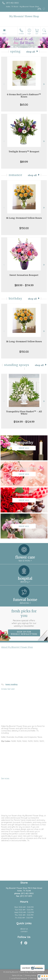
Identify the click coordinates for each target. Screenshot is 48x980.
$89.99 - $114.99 (24, 285)
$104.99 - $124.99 (24, 422)
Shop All (31, 52)
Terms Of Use (17, 975)
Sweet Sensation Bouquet (24, 275)
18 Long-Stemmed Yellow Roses (24, 218)
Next (44, 84)
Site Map (33, 978)
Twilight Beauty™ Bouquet (24, 152)
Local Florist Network (19, 978)
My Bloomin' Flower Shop (24, 16)
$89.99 (24, 162)
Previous (4, 84)
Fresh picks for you (24, 618)
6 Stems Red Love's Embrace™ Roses (24, 96)
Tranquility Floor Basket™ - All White (24, 413)
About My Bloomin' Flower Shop (17, 647)
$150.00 (24, 228)
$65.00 (24, 105)
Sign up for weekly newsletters (24, 633)
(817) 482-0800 (12, 3)
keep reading (11, 684)
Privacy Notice (31, 975)
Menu (4, 34)
